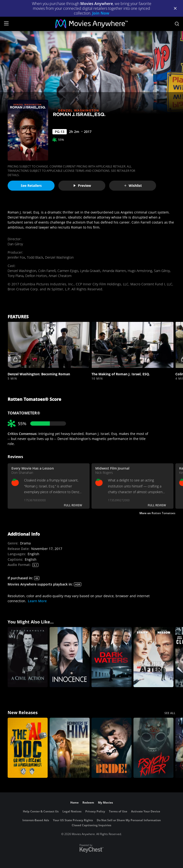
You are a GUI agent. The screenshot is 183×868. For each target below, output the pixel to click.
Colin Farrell (47, 271)
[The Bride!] (112, 748)
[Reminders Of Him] (70, 748)
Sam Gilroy (162, 271)
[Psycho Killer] (153, 748)
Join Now (101, 13)
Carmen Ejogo (68, 271)
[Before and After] (153, 657)
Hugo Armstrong (140, 271)
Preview (82, 186)
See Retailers (31, 186)
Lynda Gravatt (90, 271)
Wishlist (133, 186)
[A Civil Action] (28, 657)
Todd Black (35, 257)
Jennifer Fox (16, 257)
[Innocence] (70, 657)
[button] (49, 345)
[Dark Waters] (112, 657)
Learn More (37, 601)
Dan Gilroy (15, 244)
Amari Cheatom (60, 276)
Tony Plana (15, 276)
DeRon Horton (36, 276)
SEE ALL (170, 713)
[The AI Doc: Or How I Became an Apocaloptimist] (28, 748)
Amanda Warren (114, 271)
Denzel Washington (59, 257)
